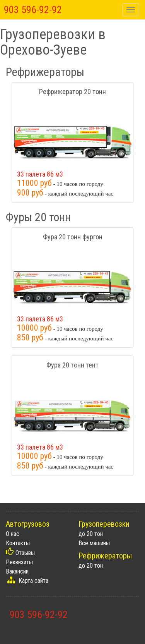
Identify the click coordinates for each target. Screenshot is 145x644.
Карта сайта (33, 581)
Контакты (18, 543)
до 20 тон (91, 534)
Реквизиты (19, 562)
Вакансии (17, 571)
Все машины (94, 543)
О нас (13, 534)
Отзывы (25, 553)
